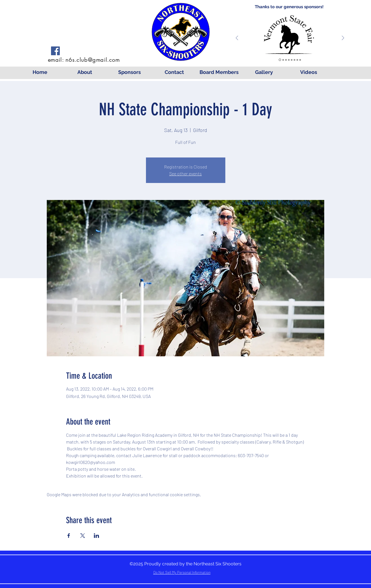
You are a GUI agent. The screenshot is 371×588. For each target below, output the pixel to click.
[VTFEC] (280, 60)
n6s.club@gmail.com (93, 60)
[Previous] (237, 38)
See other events (186, 173)
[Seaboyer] (286, 60)
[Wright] (289, 60)
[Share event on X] (83, 536)
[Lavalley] (283, 60)
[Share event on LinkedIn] (97, 536)
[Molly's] (300, 60)
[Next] (343, 38)
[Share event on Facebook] (69, 536)
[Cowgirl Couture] (292, 60)
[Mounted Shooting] (294, 60)
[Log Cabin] (297, 60)
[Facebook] (55, 51)
